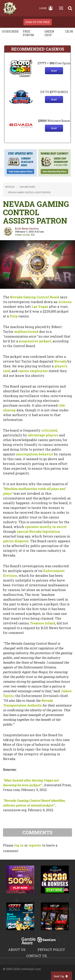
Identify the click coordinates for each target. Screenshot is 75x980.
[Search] (70, 8)
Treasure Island (43, 623)
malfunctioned (26, 332)
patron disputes (16, 541)
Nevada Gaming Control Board (35, 297)
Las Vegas (40, 307)
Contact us (36, 956)
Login (46, 8)
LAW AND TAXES (27, 187)
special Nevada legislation (38, 531)
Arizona (65, 302)
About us (17, 950)
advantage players (43, 435)
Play (54, 71)
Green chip (49, 33)
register (35, 845)
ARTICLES (10, 187)
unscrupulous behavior (34, 454)
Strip (14, 316)
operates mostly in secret (46, 527)
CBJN (69, 31)
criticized (49, 430)
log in (19, 845)
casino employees (33, 371)
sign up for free (38, 22)
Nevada (60, 361)
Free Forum (28, 33)
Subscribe (10, 31)
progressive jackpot (35, 341)
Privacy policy (51, 950)
